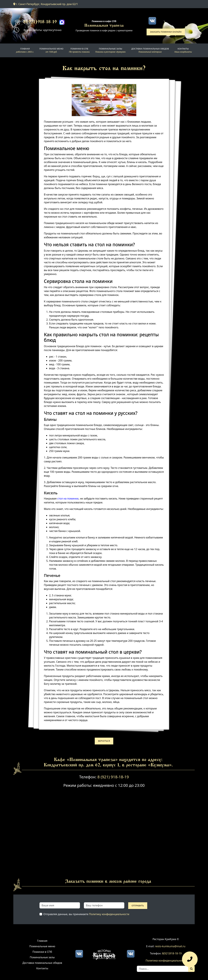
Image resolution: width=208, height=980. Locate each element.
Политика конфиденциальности (166, 961)
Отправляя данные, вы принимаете (86, 914)
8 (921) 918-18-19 (113, 777)
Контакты (42, 968)
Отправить (138, 906)
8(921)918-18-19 (40, 22)
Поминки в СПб (42, 952)
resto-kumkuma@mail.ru (170, 946)
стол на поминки (68, 499)
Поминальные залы (42, 957)
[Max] (62, 22)
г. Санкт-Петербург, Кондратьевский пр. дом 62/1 (46, 4)
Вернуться (104, 741)
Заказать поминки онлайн (166, 32)
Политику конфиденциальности (109, 914)
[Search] (163, 969)
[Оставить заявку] (190, 961)
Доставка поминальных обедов (42, 963)
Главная (42, 941)
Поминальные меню (42, 946)
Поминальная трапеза (104, 26)
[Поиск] (191, 969)
